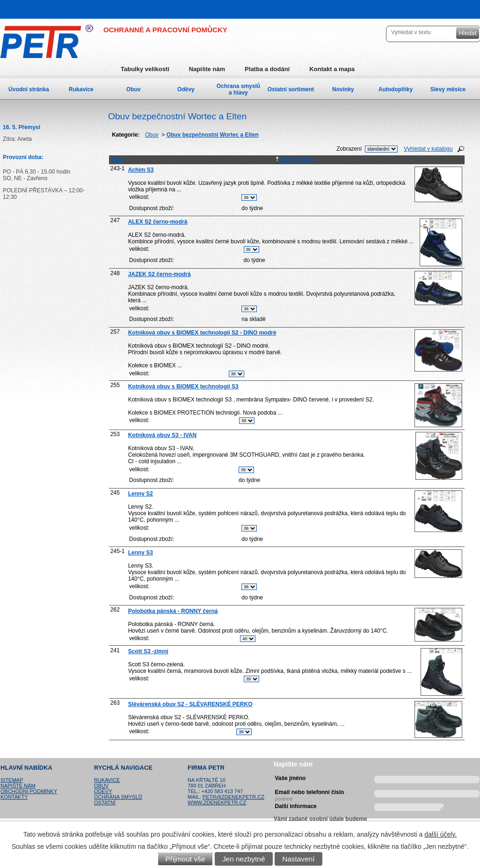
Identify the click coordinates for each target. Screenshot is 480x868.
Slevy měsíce (448, 89)
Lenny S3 (141, 553)
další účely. (440, 834)
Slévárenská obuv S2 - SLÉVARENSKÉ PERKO (190, 704)
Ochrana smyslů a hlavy (238, 89)
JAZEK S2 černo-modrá (160, 274)
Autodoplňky (396, 89)
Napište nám (207, 69)
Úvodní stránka (29, 89)
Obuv (152, 135)
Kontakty (14, 797)
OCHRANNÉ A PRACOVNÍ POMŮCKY (165, 30)
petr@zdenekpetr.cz (233, 797)
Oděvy (186, 89)
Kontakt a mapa (332, 69)
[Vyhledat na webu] (420, 32)
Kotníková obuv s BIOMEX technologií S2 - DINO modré (202, 333)
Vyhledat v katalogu (428, 149)
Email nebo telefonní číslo (311, 794)
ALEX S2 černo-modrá (158, 222)
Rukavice (81, 89)
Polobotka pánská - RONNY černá (173, 611)
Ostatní (105, 802)
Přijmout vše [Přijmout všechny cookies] (185, 859)
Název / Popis (295, 160)
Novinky (343, 89)
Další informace (295, 806)
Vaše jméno (290, 778)
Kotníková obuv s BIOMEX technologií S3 (183, 387)
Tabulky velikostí (145, 69)
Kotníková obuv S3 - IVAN (162, 435)
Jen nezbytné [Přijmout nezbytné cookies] (244, 859)
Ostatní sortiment (291, 89)
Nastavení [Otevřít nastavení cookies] (298, 859)
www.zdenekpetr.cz (217, 802)
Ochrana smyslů (118, 797)
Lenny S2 (141, 494)
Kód (117, 160)
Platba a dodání (267, 69)
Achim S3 (141, 170)
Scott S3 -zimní (148, 651)
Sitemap (12, 780)
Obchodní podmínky (29, 791)
